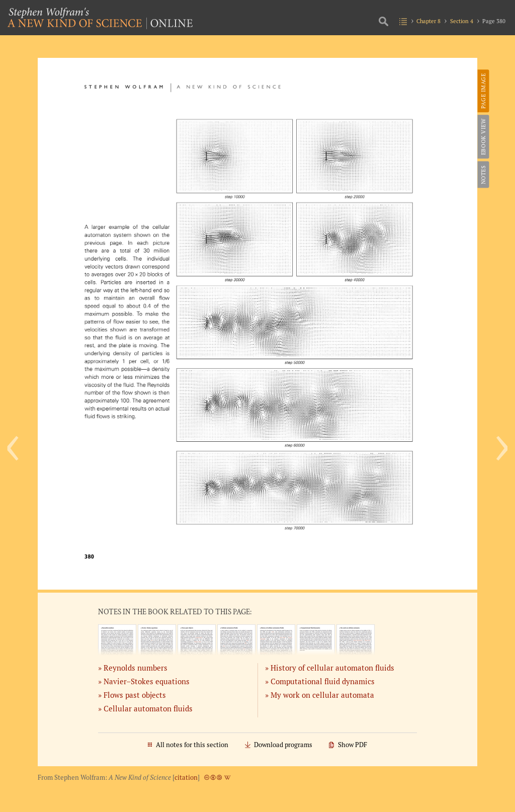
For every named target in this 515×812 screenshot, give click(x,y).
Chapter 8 (428, 21)
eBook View (483, 137)
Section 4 (462, 21)
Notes (483, 175)
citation (186, 778)
